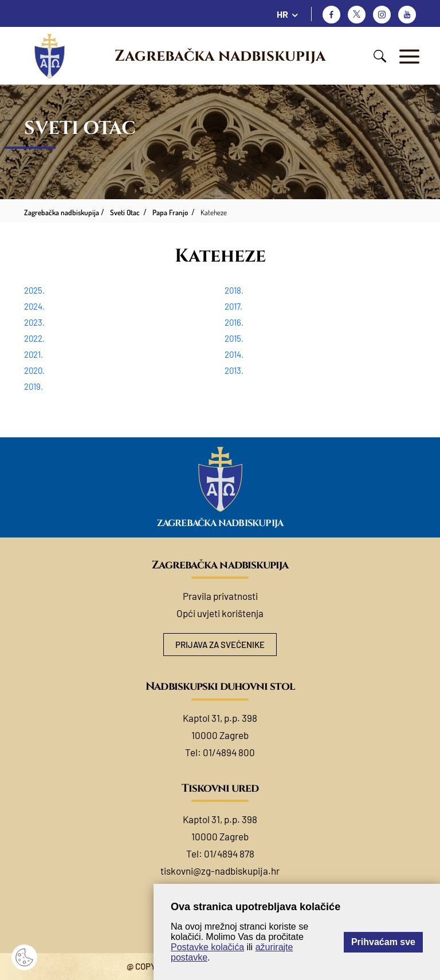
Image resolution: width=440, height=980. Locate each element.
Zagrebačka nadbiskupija (220, 56)
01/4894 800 (229, 752)
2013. (234, 370)
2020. (34, 370)
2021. (34, 354)
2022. (34, 338)
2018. (234, 290)
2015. (234, 338)
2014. (234, 354)
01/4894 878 (229, 853)
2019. (34, 386)
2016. (234, 322)
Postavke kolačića (207, 947)
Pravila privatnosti (220, 596)
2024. (34, 306)
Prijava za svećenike (220, 645)
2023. (34, 322)
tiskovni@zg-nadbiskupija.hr (220, 871)
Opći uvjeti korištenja (220, 613)
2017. (233, 306)
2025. (34, 290)
